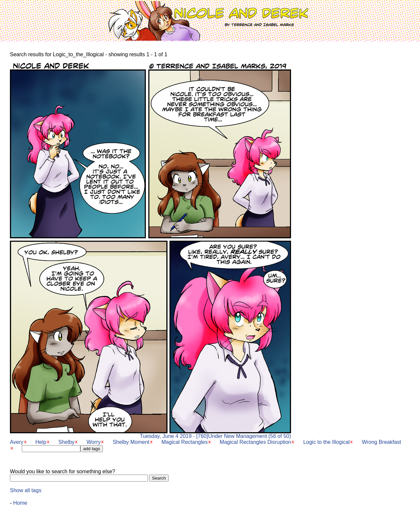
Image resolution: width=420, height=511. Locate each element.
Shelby (66, 442)
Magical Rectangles (185, 442)
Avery (17, 442)
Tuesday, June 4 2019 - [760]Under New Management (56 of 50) (150, 434)
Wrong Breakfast (381, 442)
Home (20, 503)
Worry (94, 442)
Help (41, 442)
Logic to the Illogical (327, 442)
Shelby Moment (131, 442)
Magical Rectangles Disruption (255, 442)
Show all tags (26, 490)
